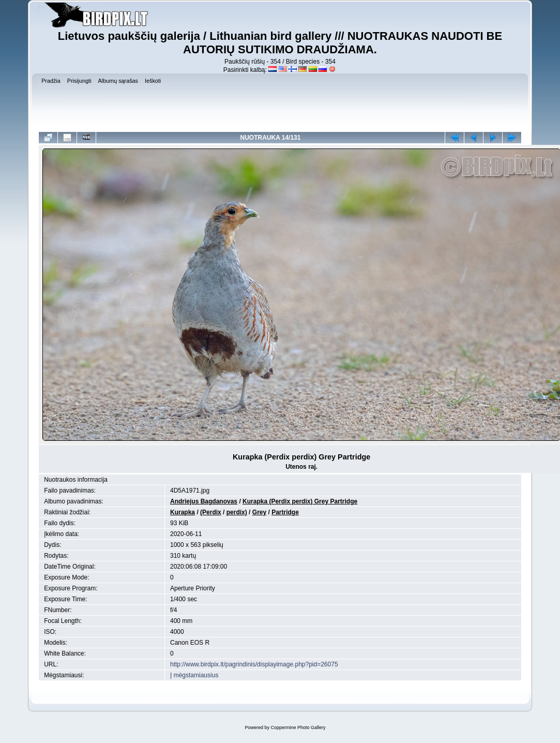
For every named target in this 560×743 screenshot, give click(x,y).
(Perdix (211, 512)
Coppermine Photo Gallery (298, 727)
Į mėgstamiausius (194, 675)
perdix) (237, 512)
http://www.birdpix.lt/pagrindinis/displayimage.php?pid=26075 (254, 664)
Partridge (285, 512)
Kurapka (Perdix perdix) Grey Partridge (300, 501)
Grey (259, 512)
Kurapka (183, 512)
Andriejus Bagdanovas (204, 501)
